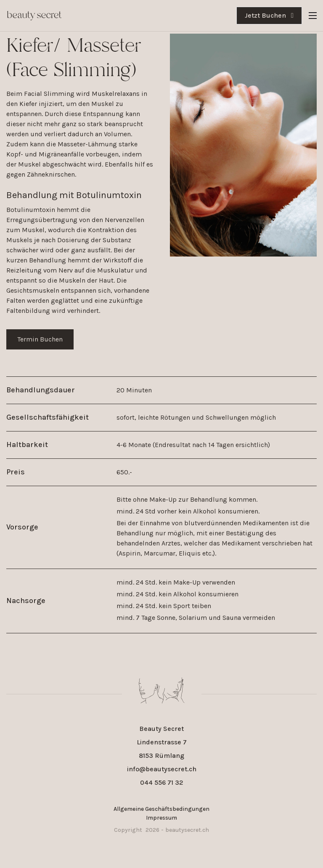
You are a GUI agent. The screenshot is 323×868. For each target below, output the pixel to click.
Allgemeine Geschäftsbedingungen (161, 809)
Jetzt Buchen (269, 15)
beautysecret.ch (187, 830)
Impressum (161, 818)
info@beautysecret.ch (162, 769)
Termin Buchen (40, 339)
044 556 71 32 (162, 782)
